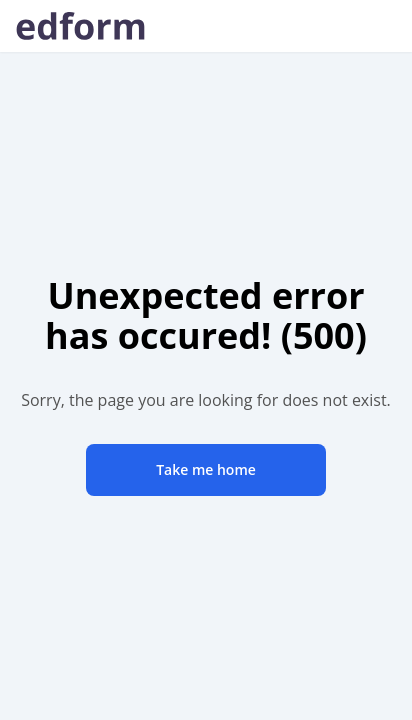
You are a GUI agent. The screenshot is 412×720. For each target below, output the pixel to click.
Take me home (206, 469)
